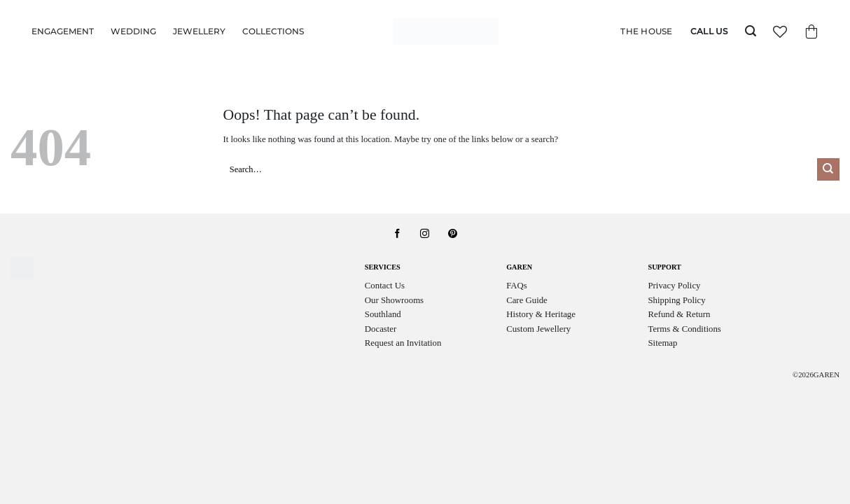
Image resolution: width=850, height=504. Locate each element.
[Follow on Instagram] (425, 234)
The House (646, 31)
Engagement (63, 31)
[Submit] (828, 169)
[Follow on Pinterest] (453, 234)
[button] (751, 31)
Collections (273, 31)
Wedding (133, 31)
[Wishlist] (780, 31)
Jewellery (199, 31)
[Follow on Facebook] (397, 234)
